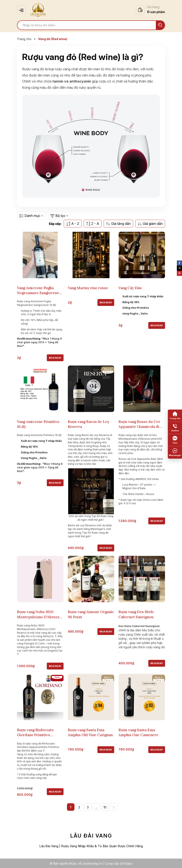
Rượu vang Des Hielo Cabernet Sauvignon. (136, 614)
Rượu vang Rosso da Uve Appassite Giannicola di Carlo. (139, 426)
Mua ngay (55, 358)
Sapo (129, 863)
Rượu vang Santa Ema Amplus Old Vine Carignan (90, 732)
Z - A (93, 224)
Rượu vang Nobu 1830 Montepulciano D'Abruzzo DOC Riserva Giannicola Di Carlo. (40, 619)
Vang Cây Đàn (130, 288)
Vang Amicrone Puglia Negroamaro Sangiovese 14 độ (38, 293)
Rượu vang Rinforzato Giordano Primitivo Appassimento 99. (35, 735)
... (96, 807)
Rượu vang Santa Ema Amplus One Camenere (138, 732)
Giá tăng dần (118, 224)
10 (105, 807)
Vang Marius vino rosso (88, 288)
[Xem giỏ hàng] (150, 10)
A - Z (73, 224)
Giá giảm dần (150, 224)
